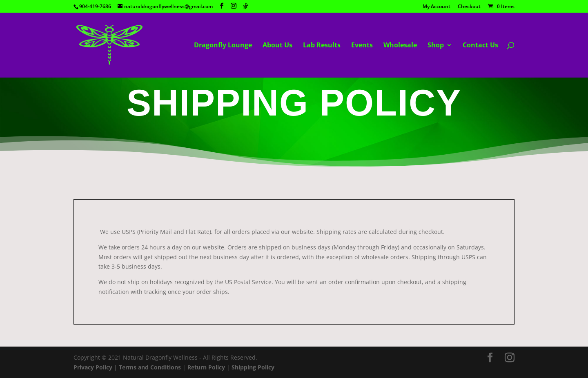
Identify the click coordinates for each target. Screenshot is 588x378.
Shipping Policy (253, 367)
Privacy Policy (93, 367)
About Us (277, 46)
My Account (437, 7)
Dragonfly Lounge (223, 46)
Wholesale (400, 46)
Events (362, 46)
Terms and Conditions (150, 367)
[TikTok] (245, 6)
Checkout (469, 7)
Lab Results (322, 46)
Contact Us (480, 46)
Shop (436, 46)
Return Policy (206, 367)
